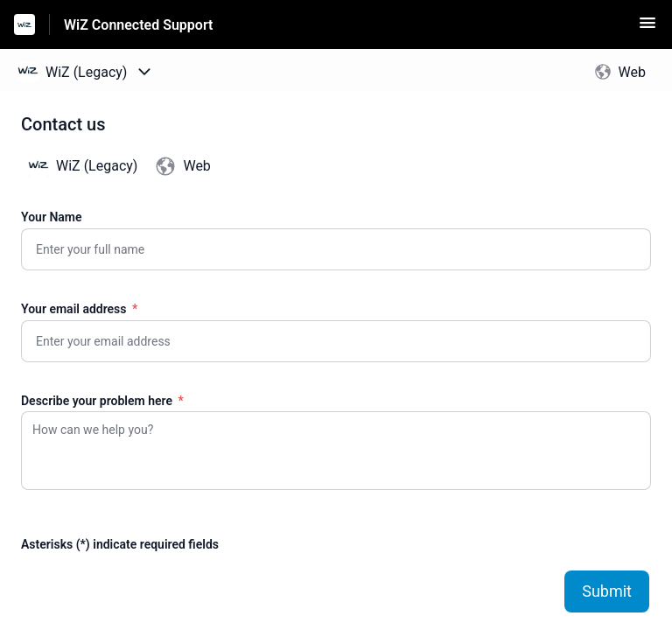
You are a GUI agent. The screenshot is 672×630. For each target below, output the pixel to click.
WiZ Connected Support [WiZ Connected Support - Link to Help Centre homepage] (138, 25)
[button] (647, 28)
